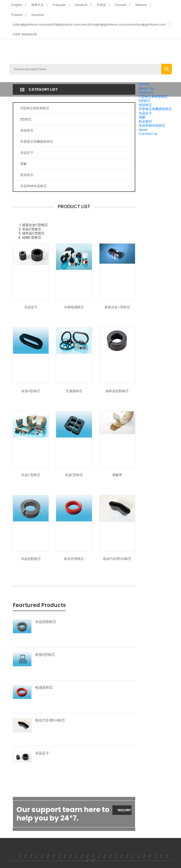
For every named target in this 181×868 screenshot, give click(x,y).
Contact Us (148, 134)
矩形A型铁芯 (31, 391)
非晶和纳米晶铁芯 (152, 125)
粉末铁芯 (145, 121)
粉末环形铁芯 (74, 559)
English (17, 5)
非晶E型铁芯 (74, 475)
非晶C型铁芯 (31, 475)
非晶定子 (145, 113)
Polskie (17, 15)
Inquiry (124, 810)
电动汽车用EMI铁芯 (117, 559)
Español (38, 15)
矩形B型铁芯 (45, 655)
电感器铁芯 (44, 688)
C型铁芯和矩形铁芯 (153, 97)
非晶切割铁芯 (31, 559)
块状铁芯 (145, 105)
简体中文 (37, 5)
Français (59, 5)
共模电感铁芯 (74, 307)
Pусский (121, 5)
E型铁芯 (145, 101)
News (143, 130)
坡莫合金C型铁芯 (117, 307)
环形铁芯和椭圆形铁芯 (155, 109)
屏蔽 (142, 117)
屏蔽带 (117, 475)
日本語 (101, 5)
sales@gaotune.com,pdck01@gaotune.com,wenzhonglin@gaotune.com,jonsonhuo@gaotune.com (89, 24)
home (144, 84)
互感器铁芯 (74, 391)
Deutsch (81, 5)
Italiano (141, 5)
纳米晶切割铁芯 (117, 391)
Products (146, 92)
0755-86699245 (25, 34)
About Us (146, 88)
